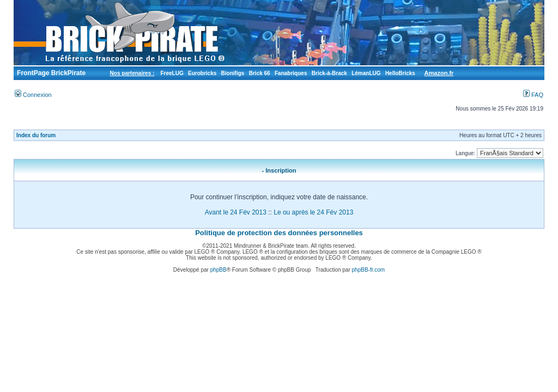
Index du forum (36, 135)
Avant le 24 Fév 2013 (236, 212)
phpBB (219, 270)
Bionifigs (233, 73)
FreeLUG (172, 73)
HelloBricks (400, 73)
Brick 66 (260, 73)
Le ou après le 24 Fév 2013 (313, 212)
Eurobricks (202, 73)
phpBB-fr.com (369, 270)
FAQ (533, 95)
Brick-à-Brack (329, 73)
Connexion (33, 95)
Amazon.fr (439, 73)
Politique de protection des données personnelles (279, 233)
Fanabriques (291, 73)
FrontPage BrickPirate (50, 73)
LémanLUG (366, 73)
